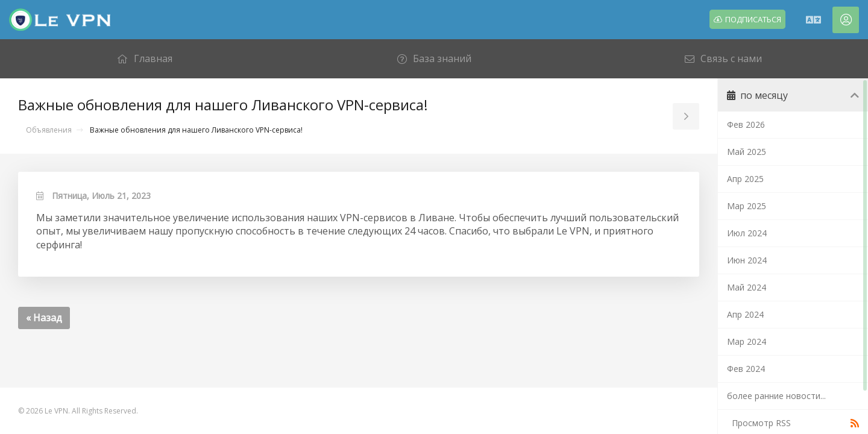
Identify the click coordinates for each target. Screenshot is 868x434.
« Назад (44, 318)
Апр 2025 (745, 179)
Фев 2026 (746, 124)
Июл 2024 (747, 233)
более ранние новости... (776, 396)
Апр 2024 (745, 314)
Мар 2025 (747, 206)
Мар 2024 (747, 341)
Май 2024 (747, 287)
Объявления (49, 130)
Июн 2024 (747, 260)
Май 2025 (747, 152)
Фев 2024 (746, 369)
